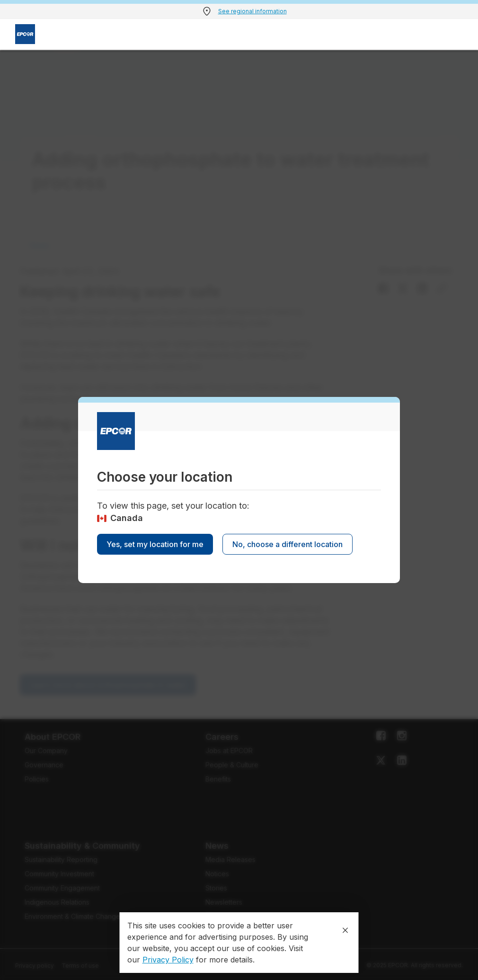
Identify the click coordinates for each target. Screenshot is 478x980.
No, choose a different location (288, 544)
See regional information (252, 11)
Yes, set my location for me (155, 544)
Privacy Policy (168, 960)
